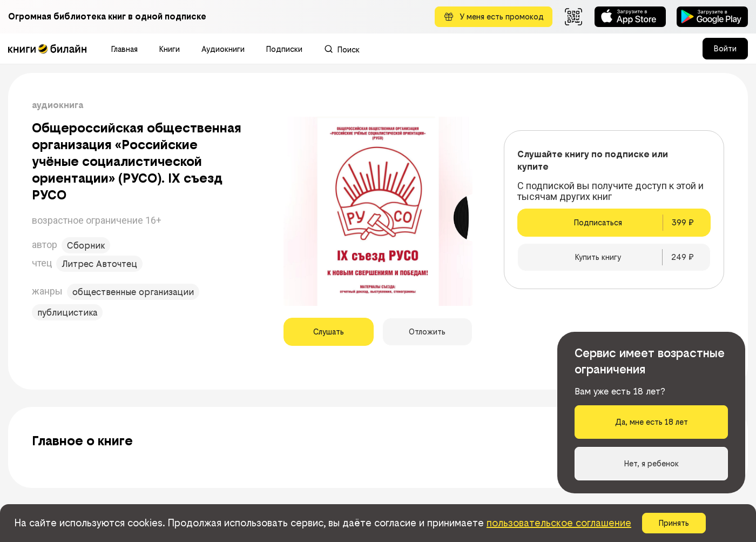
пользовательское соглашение (559, 523)
